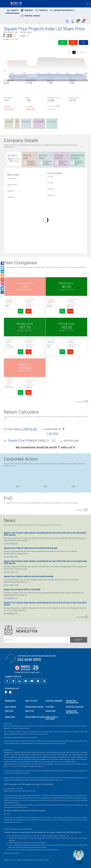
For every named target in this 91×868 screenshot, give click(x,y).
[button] (24, 36)
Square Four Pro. (25, 283)
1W (77, 52)
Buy (63, 42)
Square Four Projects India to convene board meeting (28, 576)
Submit (79, 640)
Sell (73, 42)
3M (81, 52)
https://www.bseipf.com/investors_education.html (16, 824)
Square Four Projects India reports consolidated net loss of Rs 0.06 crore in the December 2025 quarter (45, 534)
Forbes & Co (25, 364)
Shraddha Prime (25, 324)
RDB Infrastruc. (66, 283)
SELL (29, 311)
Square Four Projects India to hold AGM (22, 589)
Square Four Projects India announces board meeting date (31, 548)
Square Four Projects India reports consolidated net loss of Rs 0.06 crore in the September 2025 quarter (45, 562)
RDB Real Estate (66, 324)
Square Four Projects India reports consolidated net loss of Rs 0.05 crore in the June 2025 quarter (45, 604)
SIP (83, 42)
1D (74, 52)
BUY (21, 311)
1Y (84, 52)
